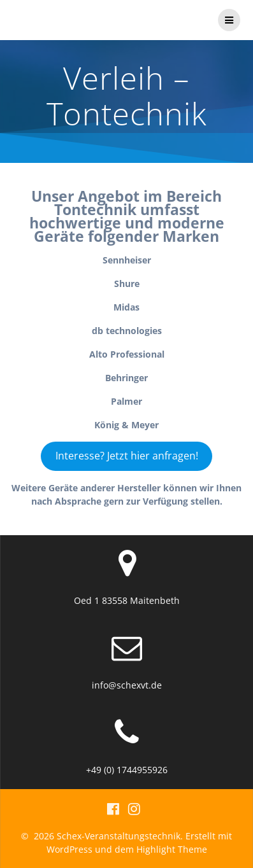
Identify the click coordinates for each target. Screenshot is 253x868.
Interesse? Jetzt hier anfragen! (127, 456)
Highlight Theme (172, 849)
